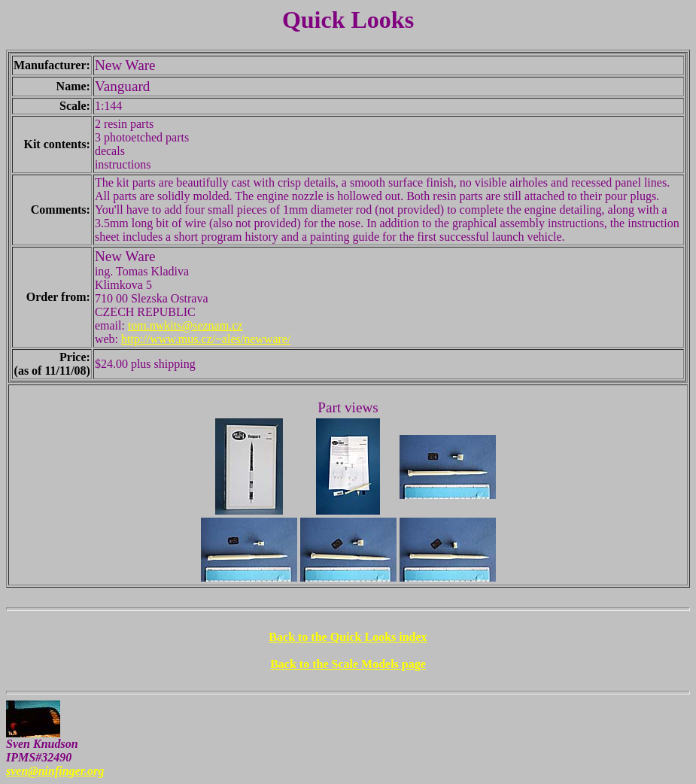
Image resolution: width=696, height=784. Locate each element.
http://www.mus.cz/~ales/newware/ (206, 339)
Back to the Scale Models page (348, 664)
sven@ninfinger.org (55, 771)
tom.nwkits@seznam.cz (185, 325)
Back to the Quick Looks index (348, 637)
